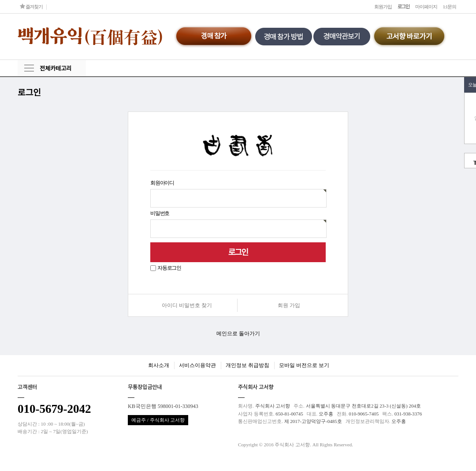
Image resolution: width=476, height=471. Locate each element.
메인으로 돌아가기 (238, 334)
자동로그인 (169, 268)
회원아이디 (162, 183)
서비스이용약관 (197, 365)
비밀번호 (160, 213)
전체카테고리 (56, 69)
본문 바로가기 (0, 0)
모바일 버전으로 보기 (304, 365)
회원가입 (383, 7)
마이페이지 (426, 7)
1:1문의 (449, 7)
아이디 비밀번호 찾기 (187, 305)
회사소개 (159, 365)
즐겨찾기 (31, 6)
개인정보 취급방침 (247, 365)
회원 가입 (289, 305)
